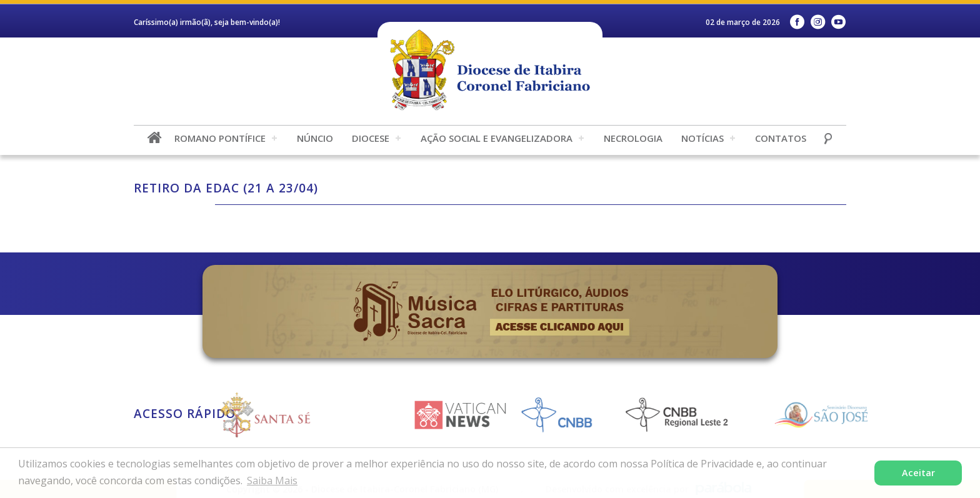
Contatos (781, 138)
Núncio (315, 138)
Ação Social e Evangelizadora (497, 138)
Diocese (371, 138)
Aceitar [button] (918, 473)
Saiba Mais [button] (272, 481)
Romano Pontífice (220, 138)
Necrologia (633, 138)
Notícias (702, 138)
